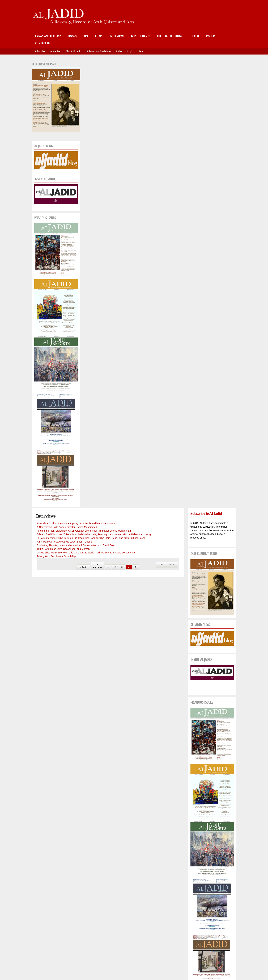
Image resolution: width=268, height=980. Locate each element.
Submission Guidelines (99, 51)
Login (130, 51)
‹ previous (97, 566)
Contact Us (43, 43)
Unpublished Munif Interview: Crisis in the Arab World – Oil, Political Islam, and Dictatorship (86, 553)
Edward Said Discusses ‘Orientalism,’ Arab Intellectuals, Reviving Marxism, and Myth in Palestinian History (94, 534)
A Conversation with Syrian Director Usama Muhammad (67, 527)
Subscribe (40, 51)
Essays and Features (48, 36)
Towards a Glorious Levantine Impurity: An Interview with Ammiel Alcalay (76, 523)
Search (142, 51)
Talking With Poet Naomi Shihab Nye (57, 556)
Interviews (117, 36)
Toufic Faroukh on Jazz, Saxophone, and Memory (64, 549)
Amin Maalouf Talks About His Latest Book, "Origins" (65, 542)
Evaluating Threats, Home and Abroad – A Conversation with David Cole (76, 545)
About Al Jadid (73, 51)
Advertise (55, 51)
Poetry (211, 36)
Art (86, 36)
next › (163, 565)
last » (171, 565)
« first (83, 567)
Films (99, 36)
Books (73, 36)
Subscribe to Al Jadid (206, 513)
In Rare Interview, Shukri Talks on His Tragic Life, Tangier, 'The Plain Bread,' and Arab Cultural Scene (91, 538)
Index (119, 51)
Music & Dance (141, 36)
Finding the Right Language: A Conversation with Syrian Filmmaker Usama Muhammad (84, 531)
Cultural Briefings (170, 36)
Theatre (194, 36)
